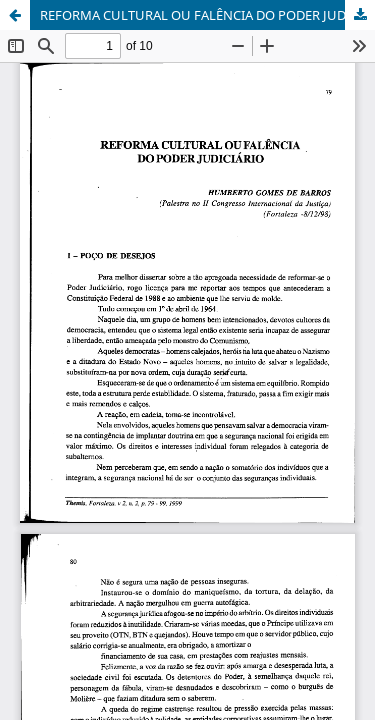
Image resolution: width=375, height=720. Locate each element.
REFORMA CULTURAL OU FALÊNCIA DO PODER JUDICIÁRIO (207, 15)
